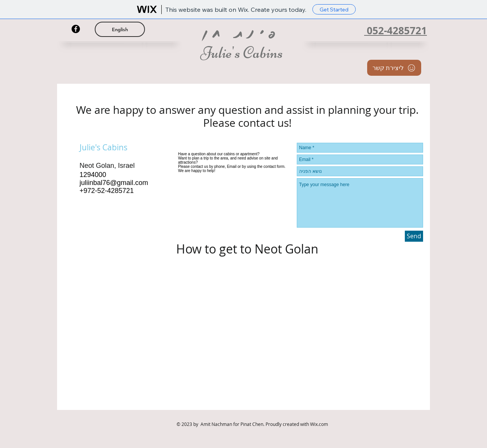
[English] (120, 29)
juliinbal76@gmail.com (114, 183)
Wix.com (319, 424)
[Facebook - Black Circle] (76, 29)
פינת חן (243, 33)
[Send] (414, 236)
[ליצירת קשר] (394, 68)
